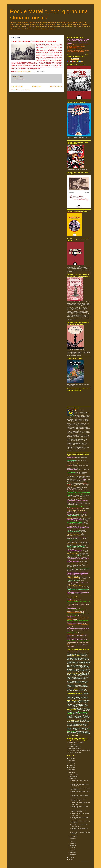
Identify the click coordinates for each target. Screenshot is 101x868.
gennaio (73, 855)
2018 (71, 860)
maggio (72, 846)
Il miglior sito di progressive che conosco (79, 750)
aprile (72, 848)
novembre (73, 776)
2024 (71, 763)
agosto (72, 839)
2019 (71, 857)
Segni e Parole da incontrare (76, 742)
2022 (71, 768)
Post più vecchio (56, 86)
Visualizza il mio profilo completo (76, 451)
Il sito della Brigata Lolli (75, 752)
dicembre (73, 774)
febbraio (73, 852)
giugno (72, 843)
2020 (71, 772)
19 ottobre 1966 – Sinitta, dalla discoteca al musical (78, 811)
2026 (71, 758)
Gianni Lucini (80, 410)
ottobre (72, 779)
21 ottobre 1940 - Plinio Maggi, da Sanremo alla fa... (79, 807)
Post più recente (17, 86)
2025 (71, 761)
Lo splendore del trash (74, 748)
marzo (72, 850)
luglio (72, 841)
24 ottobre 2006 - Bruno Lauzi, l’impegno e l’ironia (78, 800)
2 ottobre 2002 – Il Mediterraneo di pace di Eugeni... (79, 829)
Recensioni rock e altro (75, 746)
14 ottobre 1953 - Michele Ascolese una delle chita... (79, 818)
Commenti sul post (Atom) (23, 90)
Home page (36, 86)
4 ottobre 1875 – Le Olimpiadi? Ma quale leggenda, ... (79, 825)
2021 (71, 770)
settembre (73, 836)
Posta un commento (20, 79)
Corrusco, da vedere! (74, 744)
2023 (71, 765)
